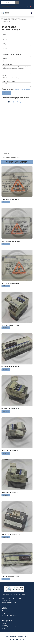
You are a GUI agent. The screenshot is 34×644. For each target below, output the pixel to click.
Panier (3, 613)
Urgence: (4, 75)
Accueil (3, 18)
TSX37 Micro (15, 20)
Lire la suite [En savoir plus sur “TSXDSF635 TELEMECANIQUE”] (6, 328)
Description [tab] (6, 154)
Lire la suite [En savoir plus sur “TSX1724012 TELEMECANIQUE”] (6, 579)
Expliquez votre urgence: (8, 82)
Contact (4, 628)
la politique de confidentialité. (21, 89)
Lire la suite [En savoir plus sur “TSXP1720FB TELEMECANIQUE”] (6, 286)
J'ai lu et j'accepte (16, 89)
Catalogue (5, 625)
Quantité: (4, 58)
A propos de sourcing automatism (11, 627)
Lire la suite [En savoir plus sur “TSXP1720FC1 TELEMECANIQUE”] (6, 244)
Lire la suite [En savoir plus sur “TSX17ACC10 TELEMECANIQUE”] (6, 537)
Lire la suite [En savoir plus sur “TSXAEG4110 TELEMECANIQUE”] (6, 495)
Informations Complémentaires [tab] (11, 157)
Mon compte (5, 611)
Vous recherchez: (6, 52)
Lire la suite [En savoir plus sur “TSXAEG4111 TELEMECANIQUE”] (6, 453)
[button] (32, 13)
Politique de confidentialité (9, 615)
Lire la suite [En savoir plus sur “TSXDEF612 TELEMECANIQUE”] (6, 411)
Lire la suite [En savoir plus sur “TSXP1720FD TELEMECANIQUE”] (6, 202)
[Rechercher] (17, 3)
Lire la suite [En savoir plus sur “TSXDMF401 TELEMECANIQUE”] (6, 370)
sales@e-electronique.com (17, 102)
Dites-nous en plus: (7, 65)
